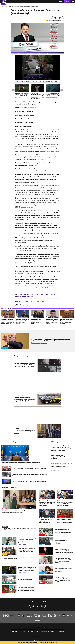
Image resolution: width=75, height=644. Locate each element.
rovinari (36, 294)
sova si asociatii (29, 296)
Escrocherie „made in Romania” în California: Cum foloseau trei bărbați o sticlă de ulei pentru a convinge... (20, 529)
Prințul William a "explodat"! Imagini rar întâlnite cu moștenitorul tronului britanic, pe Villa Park (63, 541)
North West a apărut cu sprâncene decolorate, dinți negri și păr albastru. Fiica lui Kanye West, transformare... (27, 551)
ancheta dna (42, 294)
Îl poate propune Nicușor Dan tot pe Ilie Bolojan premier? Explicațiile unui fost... (67, 321)
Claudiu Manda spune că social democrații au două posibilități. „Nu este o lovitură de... (52, 321)
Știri (6, 7)
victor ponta (26, 294)
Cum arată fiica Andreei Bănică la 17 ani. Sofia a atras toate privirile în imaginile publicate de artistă (27, 589)
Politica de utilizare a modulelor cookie (29, 632)
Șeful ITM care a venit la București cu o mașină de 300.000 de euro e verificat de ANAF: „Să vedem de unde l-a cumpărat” (25, 431)
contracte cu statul (20, 296)
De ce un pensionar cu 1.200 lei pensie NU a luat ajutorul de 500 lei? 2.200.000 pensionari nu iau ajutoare (63, 560)
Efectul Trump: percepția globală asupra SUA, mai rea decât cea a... (30, 481)
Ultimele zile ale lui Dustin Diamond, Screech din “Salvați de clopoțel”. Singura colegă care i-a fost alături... (63, 580)
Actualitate (10, 7)
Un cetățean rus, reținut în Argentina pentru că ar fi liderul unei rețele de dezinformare (46, 522)
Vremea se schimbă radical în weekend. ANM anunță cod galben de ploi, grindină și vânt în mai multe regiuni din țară (53, 95)
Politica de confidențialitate (42, 627)
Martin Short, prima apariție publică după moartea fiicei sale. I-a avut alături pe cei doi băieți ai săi (64, 551)
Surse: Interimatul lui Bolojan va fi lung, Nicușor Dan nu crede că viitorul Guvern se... (8, 321)
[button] (38, 67)
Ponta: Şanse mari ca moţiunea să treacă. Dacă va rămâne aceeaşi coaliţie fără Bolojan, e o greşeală (22, 95)
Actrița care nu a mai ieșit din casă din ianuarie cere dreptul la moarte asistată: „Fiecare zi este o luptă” (27, 569)
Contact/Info (61, 632)
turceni (32, 294)
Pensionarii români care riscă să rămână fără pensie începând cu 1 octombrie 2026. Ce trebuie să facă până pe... (47, 503)
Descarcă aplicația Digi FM (25, 545)
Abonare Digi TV (14, 632)
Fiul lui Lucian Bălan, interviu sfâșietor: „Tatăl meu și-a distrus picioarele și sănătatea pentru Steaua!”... (64, 522)
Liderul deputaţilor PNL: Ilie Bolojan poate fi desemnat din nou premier (23, 321)
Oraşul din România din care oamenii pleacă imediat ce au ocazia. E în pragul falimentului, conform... (63, 532)
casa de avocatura (50, 294)
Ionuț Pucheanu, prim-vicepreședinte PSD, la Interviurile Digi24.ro (61, 457)
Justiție (15, 7)
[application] (37, 68)
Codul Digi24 (44, 632)
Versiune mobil (38, 637)
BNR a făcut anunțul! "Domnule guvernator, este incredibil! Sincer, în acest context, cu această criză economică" (51, 340)
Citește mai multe (55, 470)
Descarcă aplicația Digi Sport (40, 343)
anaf (21, 294)
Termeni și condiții (31, 627)
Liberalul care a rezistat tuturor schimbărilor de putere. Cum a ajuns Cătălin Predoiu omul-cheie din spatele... (65, 503)
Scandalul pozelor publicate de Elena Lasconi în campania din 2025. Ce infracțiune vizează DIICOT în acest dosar (24, 366)
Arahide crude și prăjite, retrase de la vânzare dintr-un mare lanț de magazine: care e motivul (62, 465)
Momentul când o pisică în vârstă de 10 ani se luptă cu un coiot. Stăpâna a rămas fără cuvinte (26, 580)
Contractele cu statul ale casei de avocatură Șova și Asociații (28, 7)
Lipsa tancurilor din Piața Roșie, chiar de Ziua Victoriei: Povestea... (29, 468)
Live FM (61, 1)
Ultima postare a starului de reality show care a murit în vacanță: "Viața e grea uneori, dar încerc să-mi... (27, 540)
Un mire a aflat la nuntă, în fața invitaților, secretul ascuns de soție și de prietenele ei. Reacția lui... (19, 512)
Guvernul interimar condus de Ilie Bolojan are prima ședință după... (21, 462)
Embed (18, 81)
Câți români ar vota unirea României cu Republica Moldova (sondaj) (36, 321)
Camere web (53, 632)
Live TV (66, 1)
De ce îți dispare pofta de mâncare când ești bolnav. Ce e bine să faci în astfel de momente (64, 570)
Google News (40, 301)
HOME (3, 7)
